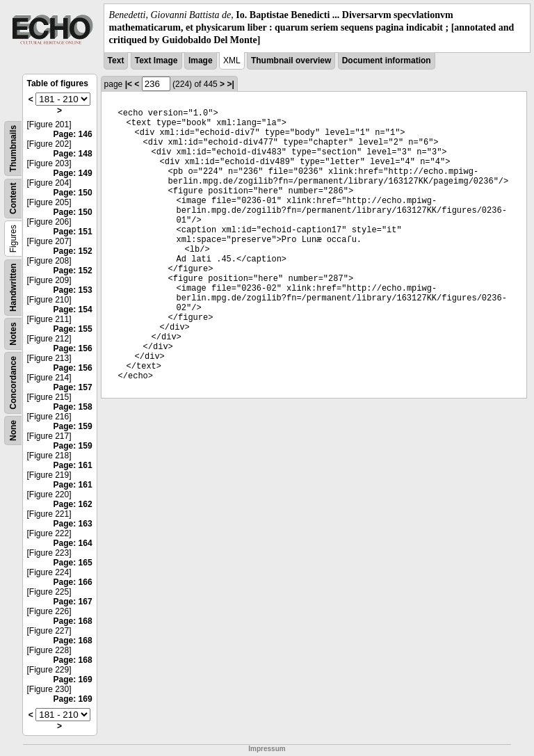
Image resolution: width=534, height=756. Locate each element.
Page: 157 (73, 387)
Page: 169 (73, 679)
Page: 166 (73, 582)
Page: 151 (73, 232)
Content (13, 198)
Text (116, 61)
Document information (387, 61)
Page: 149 (73, 173)
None (13, 431)
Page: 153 (73, 290)
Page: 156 (73, 348)
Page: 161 (73, 465)
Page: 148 (73, 154)
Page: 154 (73, 309)
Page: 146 (73, 134)
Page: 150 (73, 193)
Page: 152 (73, 251)
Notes (13, 333)
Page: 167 (73, 602)
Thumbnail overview (291, 61)
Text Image (156, 61)
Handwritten (13, 287)
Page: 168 (73, 621)
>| (230, 84)
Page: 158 (73, 407)
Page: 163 (73, 524)
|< (129, 84)
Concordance (13, 383)
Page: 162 (73, 504)
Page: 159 (73, 426)
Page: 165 (73, 563)
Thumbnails (13, 148)
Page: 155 (73, 329)
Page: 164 (73, 543)
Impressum (267, 749)
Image (201, 61)
